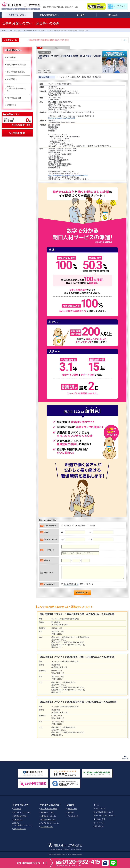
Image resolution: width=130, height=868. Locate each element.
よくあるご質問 (99, 819)
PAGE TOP (125, 759)
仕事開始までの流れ (20, 816)
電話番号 (47, 560)
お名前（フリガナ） (51, 540)
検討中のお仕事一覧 (21, 125)
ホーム (96, 805)
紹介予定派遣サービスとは (50, 823)
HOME (4, 30)
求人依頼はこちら (47, 827)
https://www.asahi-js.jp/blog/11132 (62, 118)
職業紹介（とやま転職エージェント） (22, 824)
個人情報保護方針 (70, 584)
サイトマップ (99, 823)
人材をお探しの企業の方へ (50, 805)
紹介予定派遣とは (20, 829)
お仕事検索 (17, 133)
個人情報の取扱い (50, 584)
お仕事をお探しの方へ (21, 805)
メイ (91, 540)
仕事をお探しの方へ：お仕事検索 (20, 30)
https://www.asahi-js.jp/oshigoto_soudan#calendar (68, 175)
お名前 (46, 532)
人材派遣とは (18, 820)
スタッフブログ (99, 808)
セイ (63, 540)
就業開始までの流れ (47, 812)
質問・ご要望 (48, 573)
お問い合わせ (99, 826)
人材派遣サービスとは (48, 816)
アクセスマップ (73, 816)
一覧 (125, 40)
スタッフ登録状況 (50, 526)
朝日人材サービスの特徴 (49, 809)
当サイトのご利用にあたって (104, 816)
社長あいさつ (72, 809)
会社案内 (70, 805)
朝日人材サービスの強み (22, 812)
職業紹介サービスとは (48, 820)
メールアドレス (49, 550)
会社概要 (71, 812)
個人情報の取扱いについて (104, 812)
